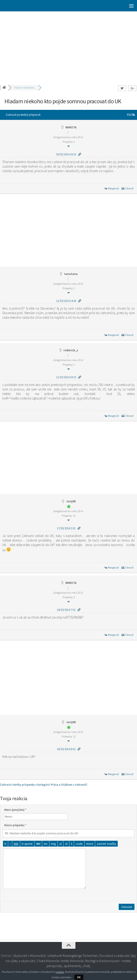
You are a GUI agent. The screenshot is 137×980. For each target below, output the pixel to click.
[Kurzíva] (10, 844)
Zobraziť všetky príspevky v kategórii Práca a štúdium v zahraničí (44, 785)
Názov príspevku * (15, 825)
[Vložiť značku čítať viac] (90, 844)
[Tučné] (5, 844)
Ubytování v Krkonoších (29, 956)
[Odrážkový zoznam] (60, 844)
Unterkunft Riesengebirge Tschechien (73, 956)
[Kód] (79, 844)
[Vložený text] (46, 844)
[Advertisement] (68, 45)
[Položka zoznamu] (72, 844)
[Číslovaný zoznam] (66, 844)
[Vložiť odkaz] (16, 844)
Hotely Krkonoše (72, 961)
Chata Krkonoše (48, 961)
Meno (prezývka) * (15, 810)
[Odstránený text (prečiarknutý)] (38, 844)
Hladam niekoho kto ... (25, 88)
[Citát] (27, 844)
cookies (60, 972)
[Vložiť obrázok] (53, 844)
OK (79, 977)
